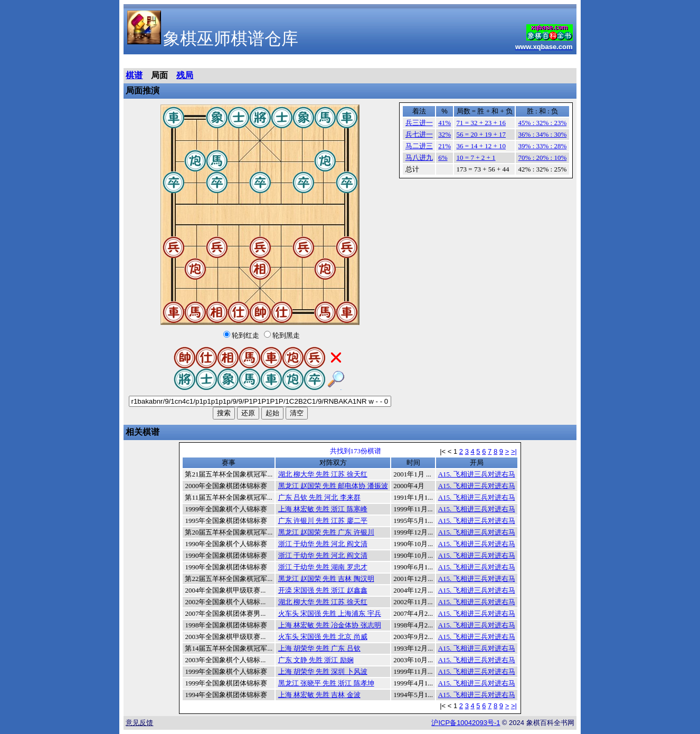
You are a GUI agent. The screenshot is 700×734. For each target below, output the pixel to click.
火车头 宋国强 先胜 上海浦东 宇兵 (330, 613)
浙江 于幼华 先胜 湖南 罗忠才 (323, 567)
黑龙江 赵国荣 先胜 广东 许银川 (326, 532)
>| (514, 451)
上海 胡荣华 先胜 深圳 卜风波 (323, 671)
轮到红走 (245, 335)
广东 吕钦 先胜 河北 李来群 (319, 497)
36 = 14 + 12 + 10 (481, 146)
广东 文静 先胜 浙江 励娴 (316, 660)
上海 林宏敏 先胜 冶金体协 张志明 (330, 625)
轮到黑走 (286, 335)
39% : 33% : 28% (543, 146)
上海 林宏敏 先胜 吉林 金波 (319, 695)
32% (444, 134)
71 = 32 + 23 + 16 (481, 123)
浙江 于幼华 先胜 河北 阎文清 (323, 544)
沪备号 (466, 723)
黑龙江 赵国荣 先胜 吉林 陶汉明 (326, 579)
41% (444, 123)
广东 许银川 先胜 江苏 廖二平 (323, 521)
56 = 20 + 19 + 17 (481, 134)
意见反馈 (139, 723)
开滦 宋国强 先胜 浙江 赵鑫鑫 (323, 590)
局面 (159, 75)
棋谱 (134, 75)
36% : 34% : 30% (543, 134)
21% (444, 146)
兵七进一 (419, 134)
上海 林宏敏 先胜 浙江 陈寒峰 (323, 509)
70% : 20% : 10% (543, 158)
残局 (185, 75)
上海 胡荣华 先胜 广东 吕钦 (319, 648)
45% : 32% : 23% (543, 123)
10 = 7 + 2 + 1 (476, 158)
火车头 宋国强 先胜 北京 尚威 (323, 637)
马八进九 (419, 158)
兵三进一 (419, 123)
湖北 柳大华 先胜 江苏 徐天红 (323, 474)
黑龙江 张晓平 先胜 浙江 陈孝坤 (326, 683)
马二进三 (419, 146)
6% (443, 158)
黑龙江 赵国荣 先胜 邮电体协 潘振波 (333, 486)
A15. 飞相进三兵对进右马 (477, 474)
